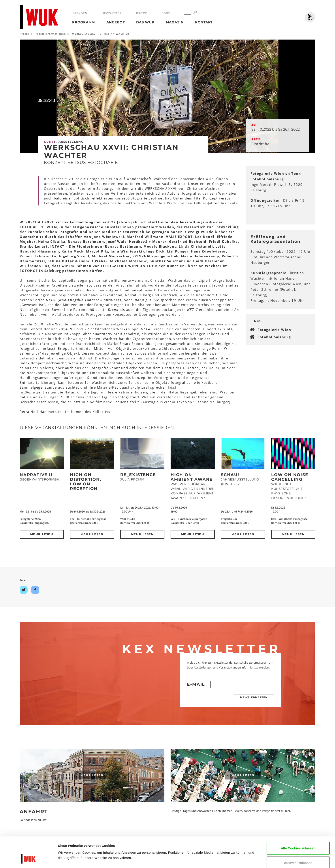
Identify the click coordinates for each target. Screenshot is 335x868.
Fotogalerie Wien (274, 330)
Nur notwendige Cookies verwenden (298, 854)
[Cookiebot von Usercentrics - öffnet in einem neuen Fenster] (29, 859)
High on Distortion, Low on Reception (86, 482)
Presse (142, 13)
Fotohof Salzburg (274, 337)
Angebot (116, 22)
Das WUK (145, 22)
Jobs (166, 13)
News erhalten (254, 697)
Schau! (230, 475)
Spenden (80, 13)
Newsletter (112, 13)
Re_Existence (138, 475)
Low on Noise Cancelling (290, 477)
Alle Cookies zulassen (298, 822)
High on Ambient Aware (191, 477)
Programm (84, 22)
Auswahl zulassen (298, 837)
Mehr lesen (42, 534)
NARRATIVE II (36, 475)
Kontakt (204, 22)
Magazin (175, 22)
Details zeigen (69, 858)
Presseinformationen (51, 34)
